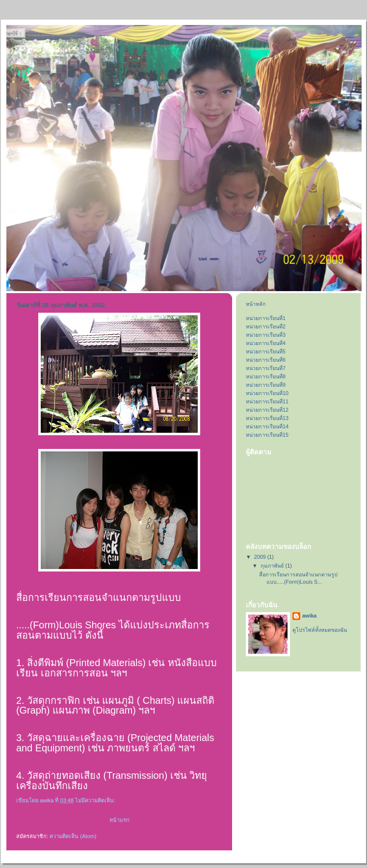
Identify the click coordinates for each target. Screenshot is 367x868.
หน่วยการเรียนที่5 (266, 351)
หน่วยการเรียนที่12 (267, 410)
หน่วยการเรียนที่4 (266, 343)
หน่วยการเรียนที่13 (267, 418)
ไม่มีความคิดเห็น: (96, 800)
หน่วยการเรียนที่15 (267, 435)
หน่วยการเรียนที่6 (266, 360)
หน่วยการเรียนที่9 (266, 385)
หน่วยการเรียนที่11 (267, 401)
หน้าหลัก (256, 304)
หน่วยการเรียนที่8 (266, 376)
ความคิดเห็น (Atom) (73, 836)
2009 (261, 557)
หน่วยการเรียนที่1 (266, 318)
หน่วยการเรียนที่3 (266, 335)
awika (309, 616)
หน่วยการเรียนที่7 (266, 368)
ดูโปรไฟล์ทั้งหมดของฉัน (320, 630)
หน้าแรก (119, 820)
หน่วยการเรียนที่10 (267, 393)
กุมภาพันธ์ (273, 566)
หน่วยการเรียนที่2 (266, 326)
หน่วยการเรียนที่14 (267, 426)
